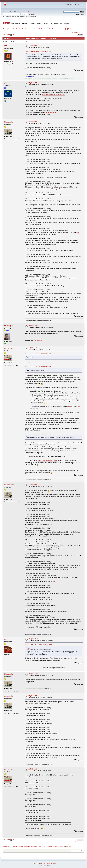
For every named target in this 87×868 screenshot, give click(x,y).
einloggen (20, 12)
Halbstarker (9, 122)
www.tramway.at (38, 340)
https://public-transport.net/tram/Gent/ (53, 95)
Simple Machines (51, 863)
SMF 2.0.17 (36, 863)
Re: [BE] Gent (32, 46)
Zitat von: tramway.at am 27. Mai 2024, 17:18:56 (38, 354)
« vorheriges (74, 32)
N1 (5, 639)
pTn (6, 83)
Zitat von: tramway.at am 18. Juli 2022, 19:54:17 (38, 52)
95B (6, 46)
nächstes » (81, 32)
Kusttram (62, 189)
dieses (71, 407)
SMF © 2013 (43, 863)
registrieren (29, 12)
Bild (29, 648)
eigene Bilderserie (50, 112)
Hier (26, 376)
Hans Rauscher (54, 669)
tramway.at (9, 326)
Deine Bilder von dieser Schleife (48, 461)
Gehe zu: (68, 851)
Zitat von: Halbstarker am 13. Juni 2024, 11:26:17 (39, 645)
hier (28, 155)
